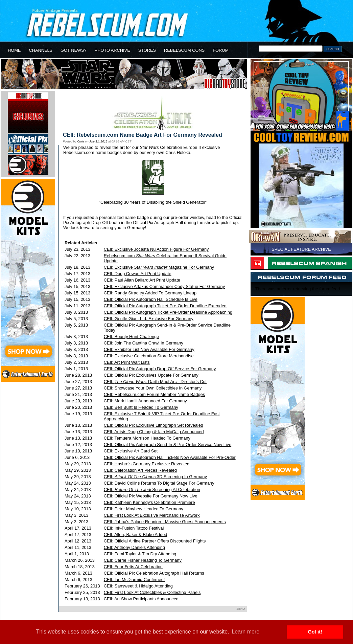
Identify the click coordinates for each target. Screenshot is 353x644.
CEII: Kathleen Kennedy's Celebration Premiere (149, 502)
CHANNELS (41, 50)
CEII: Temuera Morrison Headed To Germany (147, 438)
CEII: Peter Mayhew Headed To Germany (144, 509)
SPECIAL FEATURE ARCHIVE (301, 249)
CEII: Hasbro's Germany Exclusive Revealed (147, 464)
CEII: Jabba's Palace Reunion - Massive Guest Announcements (165, 522)
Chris (81, 141)
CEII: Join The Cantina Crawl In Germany (144, 343)
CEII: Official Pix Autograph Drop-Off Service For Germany (160, 369)
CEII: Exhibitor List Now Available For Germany (149, 349)
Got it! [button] (315, 632)
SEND (241, 609)
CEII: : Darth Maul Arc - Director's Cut (155, 382)
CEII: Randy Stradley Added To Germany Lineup (150, 293)
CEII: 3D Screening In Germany (155, 477)
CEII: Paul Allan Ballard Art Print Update (142, 280)
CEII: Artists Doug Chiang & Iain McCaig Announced (154, 432)
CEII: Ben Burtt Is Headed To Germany (141, 407)
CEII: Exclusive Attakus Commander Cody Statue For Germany (164, 286)
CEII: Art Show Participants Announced (141, 599)
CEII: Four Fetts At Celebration (133, 567)
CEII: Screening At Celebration (152, 490)
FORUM (221, 50)
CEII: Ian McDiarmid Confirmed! (134, 580)
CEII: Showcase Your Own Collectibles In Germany (153, 388)
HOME (14, 50)
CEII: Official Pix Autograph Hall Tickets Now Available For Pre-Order (170, 457)
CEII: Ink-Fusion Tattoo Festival (134, 528)
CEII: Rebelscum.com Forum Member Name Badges (154, 394)
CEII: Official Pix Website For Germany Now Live (151, 496)
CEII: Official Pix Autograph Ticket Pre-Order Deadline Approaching (168, 312)
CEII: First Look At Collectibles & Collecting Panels (152, 592)
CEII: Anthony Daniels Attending (134, 547)
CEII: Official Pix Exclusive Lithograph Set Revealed (154, 425)
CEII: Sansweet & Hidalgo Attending (138, 586)
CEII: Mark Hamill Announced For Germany (145, 401)
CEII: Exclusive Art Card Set (131, 451)
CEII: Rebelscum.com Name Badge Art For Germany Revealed (143, 135)
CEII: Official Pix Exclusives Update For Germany (151, 375)
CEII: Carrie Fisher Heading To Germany (143, 560)
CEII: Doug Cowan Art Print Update (138, 274)
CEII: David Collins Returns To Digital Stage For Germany (159, 483)
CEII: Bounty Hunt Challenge (132, 337)
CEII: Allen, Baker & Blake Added (136, 535)
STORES (147, 50)
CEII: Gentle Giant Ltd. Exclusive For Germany (149, 319)
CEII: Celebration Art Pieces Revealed (140, 470)
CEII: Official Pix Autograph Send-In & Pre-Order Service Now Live (168, 445)
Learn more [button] (245, 632)
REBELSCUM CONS (184, 50)
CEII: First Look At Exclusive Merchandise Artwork (152, 515)
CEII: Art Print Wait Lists (127, 362)
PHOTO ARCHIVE (112, 50)
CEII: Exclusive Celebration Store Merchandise (149, 356)
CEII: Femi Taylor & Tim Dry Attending (140, 554)
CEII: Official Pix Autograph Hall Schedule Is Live (151, 299)
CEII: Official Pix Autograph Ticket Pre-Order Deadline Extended (165, 306)
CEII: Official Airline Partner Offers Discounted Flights (155, 541)
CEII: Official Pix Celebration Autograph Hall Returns (154, 573)
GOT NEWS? (74, 50)
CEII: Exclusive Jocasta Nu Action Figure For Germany (156, 249)
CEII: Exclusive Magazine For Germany (159, 267)
